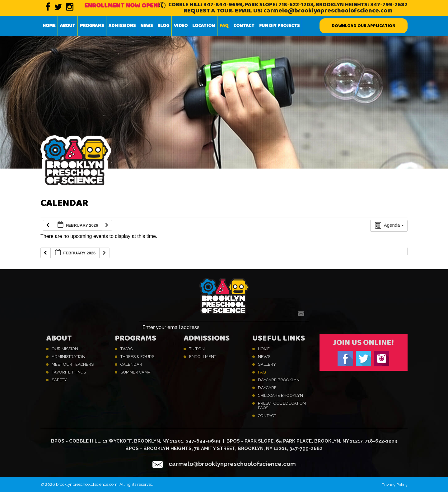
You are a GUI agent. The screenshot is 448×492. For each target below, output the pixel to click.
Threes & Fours (137, 357)
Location (204, 26)
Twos (126, 349)
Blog (163, 26)
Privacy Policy (395, 485)
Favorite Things (69, 372)
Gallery (267, 364)
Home (49, 26)
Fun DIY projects (279, 26)
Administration (68, 357)
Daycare (267, 388)
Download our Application (364, 26)
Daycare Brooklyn (279, 380)
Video (181, 26)
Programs (92, 26)
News (147, 26)
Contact (244, 26)
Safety (59, 380)
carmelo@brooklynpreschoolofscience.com (328, 11)
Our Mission (65, 349)
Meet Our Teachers (73, 364)
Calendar (131, 364)
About (68, 26)
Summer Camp (135, 372)
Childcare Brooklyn (280, 395)
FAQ (224, 26)
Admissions (122, 26)
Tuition (197, 349)
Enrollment (203, 357)
